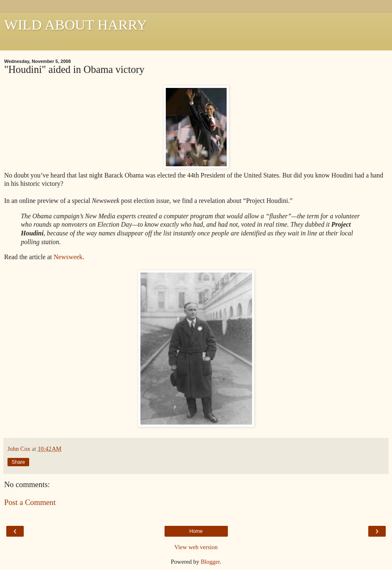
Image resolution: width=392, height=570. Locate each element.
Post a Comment (30, 502)
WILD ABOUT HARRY (76, 25)
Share (18, 462)
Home (196, 531)
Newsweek (68, 257)
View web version (196, 547)
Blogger (210, 562)
